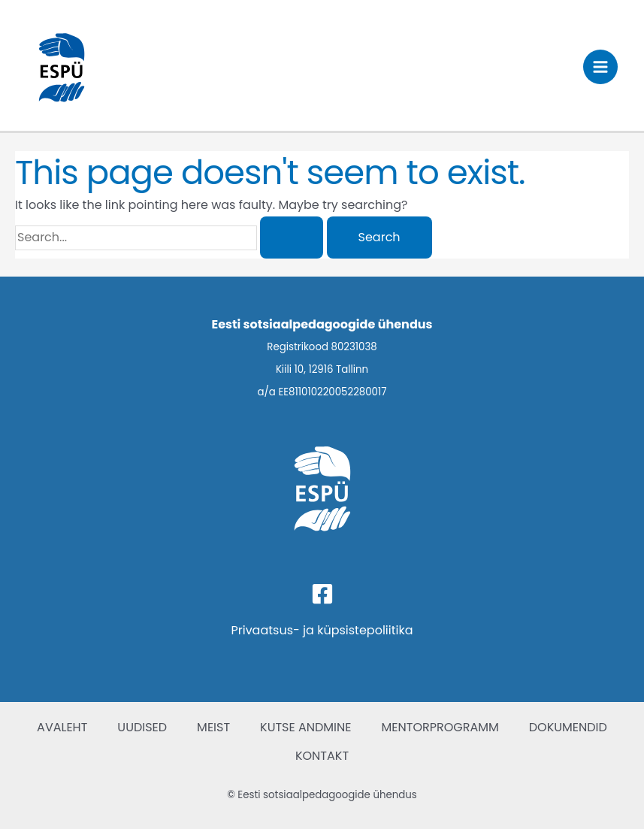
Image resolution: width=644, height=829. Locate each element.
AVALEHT (62, 727)
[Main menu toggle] (600, 67)
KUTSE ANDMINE (305, 727)
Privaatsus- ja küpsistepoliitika (322, 630)
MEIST (213, 727)
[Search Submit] (292, 238)
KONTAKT (322, 756)
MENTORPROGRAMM (440, 727)
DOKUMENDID (568, 727)
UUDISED (142, 727)
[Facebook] (322, 594)
